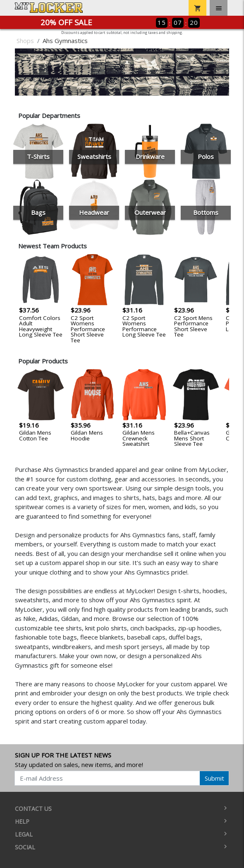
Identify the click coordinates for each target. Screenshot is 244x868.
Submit (214, 778)
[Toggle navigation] (219, 8)
